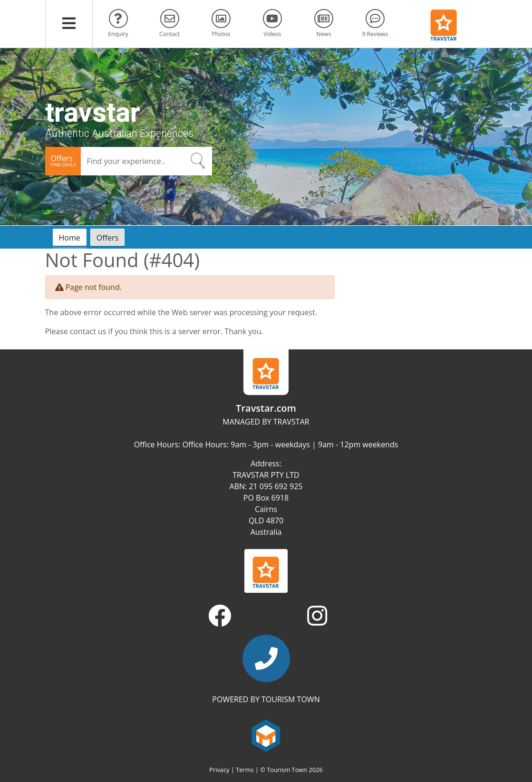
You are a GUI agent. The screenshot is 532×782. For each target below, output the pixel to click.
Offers (107, 238)
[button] (69, 24)
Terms (245, 770)
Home (70, 238)
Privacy (219, 770)
